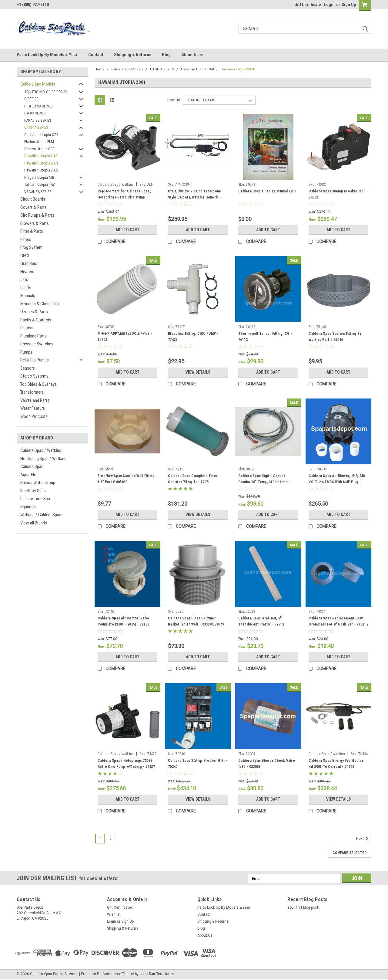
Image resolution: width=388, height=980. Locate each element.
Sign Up (349, 5)
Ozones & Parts (34, 312)
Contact (96, 55)
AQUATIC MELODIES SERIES (46, 92)
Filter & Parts (32, 231)
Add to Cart (127, 230)
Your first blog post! (303, 907)
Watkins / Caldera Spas (41, 515)
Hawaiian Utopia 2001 (41, 163)
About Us (192, 55)
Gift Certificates (120, 907)
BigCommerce (109, 974)
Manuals (28, 296)
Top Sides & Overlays (38, 384)
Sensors (28, 368)
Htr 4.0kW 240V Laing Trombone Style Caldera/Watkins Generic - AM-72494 (195, 197)
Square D (28, 507)
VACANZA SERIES (38, 192)
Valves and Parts (35, 400)
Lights (26, 288)
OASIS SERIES (35, 113)
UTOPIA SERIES (36, 127)
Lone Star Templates (157, 974)
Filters (26, 239)
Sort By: (174, 100)
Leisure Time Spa (35, 499)
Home (100, 69)
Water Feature (33, 408)
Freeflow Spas (33, 491)
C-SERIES (31, 99)
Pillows (27, 328)
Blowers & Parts (35, 223)
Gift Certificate (308, 5)
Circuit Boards (33, 199)
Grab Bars (29, 263)
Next (363, 839)
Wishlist (114, 914)
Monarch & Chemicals (40, 304)
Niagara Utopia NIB (39, 177)
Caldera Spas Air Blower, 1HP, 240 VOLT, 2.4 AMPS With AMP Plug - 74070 (337, 482)
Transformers (32, 392)
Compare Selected (350, 853)
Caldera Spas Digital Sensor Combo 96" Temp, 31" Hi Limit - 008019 (264, 482)
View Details (198, 372)
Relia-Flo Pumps (35, 360)
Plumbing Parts (33, 336)
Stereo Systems (34, 376)
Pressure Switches (37, 344)
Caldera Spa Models (38, 84)
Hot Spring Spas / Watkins (43, 459)
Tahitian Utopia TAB (40, 184)
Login (329, 5)
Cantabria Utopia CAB (41, 135)
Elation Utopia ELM (39, 142)
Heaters (27, 272)
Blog (166, 55)
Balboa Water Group (38, 483)
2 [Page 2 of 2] (110, 839)
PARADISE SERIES (38, 120)
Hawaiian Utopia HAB (41, 156)
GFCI (25, 256)
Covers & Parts (33, 207)
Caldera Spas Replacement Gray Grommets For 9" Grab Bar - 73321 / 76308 (338, 624)
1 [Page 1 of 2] (100, 839)
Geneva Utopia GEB (39, 149)
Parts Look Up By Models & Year (47, 55)
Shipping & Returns (133, 55)
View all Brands (34, 523)
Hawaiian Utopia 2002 (41, 170)
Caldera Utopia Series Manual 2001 (267, 191)
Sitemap (71, 974)
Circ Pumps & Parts (37, 215)
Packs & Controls (36, 320)
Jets (24, 280)
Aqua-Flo (28, 475)
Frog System (31, 247)
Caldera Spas (32, 466)
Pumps (26, 352)
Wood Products (34, 416)
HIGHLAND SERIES (38, 106)
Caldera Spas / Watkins (41, 450)
